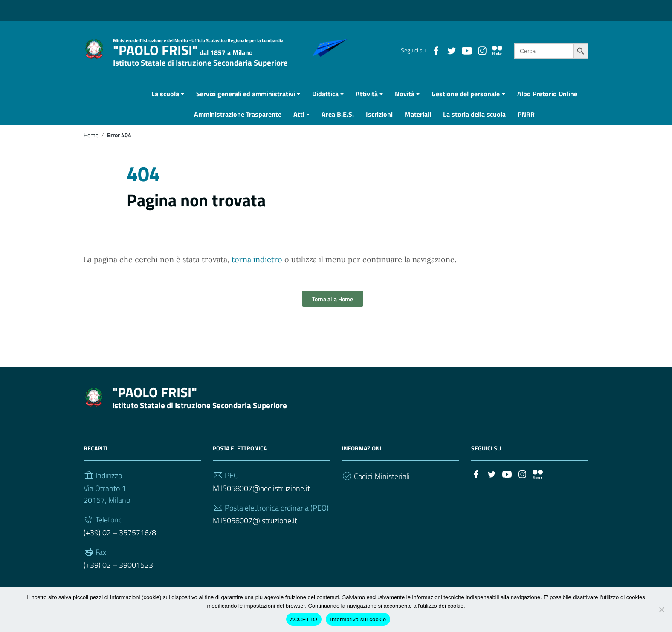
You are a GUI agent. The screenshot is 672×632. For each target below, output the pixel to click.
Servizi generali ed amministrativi (246, 105)
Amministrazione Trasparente (238, 125)
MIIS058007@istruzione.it (255, 532)
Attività (367, 105)
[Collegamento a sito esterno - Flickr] (497, 50)
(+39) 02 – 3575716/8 (120, 544)
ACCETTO (304, 619)
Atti (299, 125)
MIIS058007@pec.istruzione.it (261, 499)
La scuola (165, 105)
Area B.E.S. (338, 125)
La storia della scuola (474, 125)
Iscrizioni (379, 125)
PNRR (526, 125)
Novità (405, 105)
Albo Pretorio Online (547, 105)
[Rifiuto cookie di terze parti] (661, 609)
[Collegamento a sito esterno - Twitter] (451, 50)
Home (91, 146)
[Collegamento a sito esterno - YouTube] (466, 50)
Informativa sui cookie (358, 619)
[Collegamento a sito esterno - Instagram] (482, 50)
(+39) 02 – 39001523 (118, 576)
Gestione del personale (466, 105)
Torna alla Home (333, 310)
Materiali (418, 125)
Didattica (325, 105)
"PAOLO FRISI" (200, 54)
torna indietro (257, 270)
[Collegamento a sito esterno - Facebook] (436, 50)
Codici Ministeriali (382, 487)
